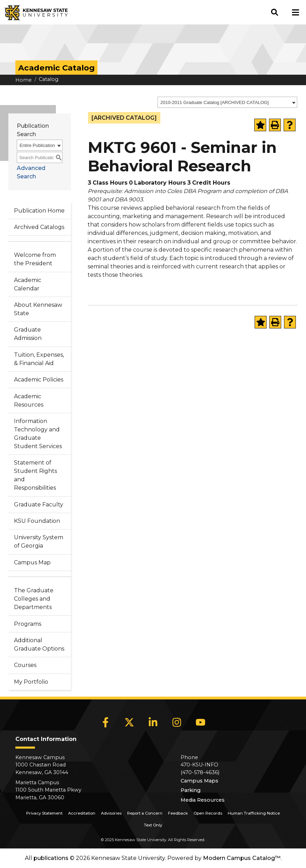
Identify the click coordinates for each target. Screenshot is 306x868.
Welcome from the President (35, 259)
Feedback (178, 813)
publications (51, 858)
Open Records (208, 813)
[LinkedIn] (153, 722)
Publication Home (39, 211)
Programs (28, 624)
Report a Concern (145, 813)
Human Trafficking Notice (254, 813)
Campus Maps (199, 781)
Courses (25, 665)
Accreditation (82, 813)
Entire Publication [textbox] (37, 145)
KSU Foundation (37, 521)
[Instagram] (177, 722)
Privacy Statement (44, 813)
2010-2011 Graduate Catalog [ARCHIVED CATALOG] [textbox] (214, 102)
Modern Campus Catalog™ (242, 858)
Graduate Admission (28, 334)
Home (24, 80)
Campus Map (32, 562)
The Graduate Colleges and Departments (34, 599)
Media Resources (203, 800)
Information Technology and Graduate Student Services (38, 434)
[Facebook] (105, 722)
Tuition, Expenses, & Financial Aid (39, 359)
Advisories (111, 813)
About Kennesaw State (38, 309)
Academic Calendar (28, 284)
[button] (275, 12)
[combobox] (227, 102)
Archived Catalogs (39, 227)
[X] (129, 722)
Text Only (153, 825)
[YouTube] (201, 722)
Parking (191, 790)
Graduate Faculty (39, 505)
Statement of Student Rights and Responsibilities (35, 475)
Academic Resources (29, 400)
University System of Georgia (39, 541)
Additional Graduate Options (39, 644)
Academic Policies (39, 380)
